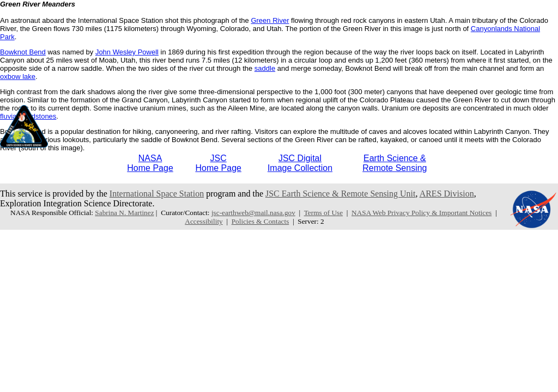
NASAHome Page (150, 163)
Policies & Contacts (260, 221)
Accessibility (204, 221)
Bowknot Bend (23, 52)
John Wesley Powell (127, 52)
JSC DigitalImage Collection (300, 163)
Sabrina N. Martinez (124, 213)
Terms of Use (323, 213)
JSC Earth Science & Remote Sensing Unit (341, 194)
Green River (270, 20)
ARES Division (447, 194)
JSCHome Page (218, 163)
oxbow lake (18, 76)
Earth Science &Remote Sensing (395, 163)
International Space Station (157, 194)
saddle (265, 68)
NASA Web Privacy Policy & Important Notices (421, 213)
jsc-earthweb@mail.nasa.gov (253, 213)
